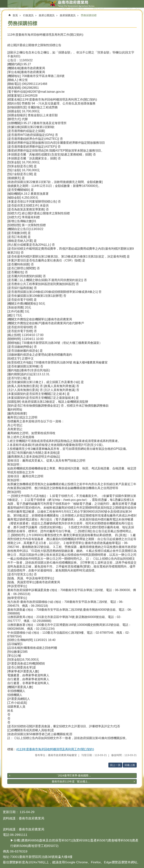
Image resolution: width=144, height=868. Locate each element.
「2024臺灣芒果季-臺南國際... (73, 776)
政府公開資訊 (47, 15)
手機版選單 (4, 4)
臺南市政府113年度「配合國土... (71, 781)
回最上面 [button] (130, 765)
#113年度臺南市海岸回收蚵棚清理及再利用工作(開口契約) (55, 749)
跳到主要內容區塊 (2, 2)
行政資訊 (28, 15)
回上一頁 (115, 765)
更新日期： (11, 812)
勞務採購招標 (89, 15)
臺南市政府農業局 (72, 4)
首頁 (15, 15)
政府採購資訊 (68, 15)
